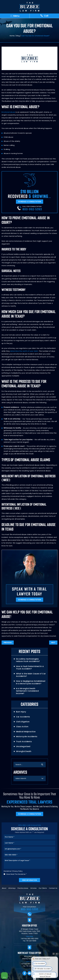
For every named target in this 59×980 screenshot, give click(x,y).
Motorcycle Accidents (27, 736)
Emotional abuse (8, 112)
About (4, 888)
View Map (30, 936)
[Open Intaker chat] (35, 979)
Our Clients (43, 888)
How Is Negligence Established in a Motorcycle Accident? (31, 682)
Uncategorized (23, 746)
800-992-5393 (32, 209)
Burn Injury (21, 712)
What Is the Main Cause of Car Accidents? (31, 675)
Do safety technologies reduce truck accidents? (28, 660)
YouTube (29, 973)
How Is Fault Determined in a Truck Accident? (30, 667)
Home (12, 36)
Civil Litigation (23, 722)
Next (53, 643)
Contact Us (53, 888)
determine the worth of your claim (24, 351)
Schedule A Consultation (30, 202)
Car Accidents (23, 717)
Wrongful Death (24, 751)
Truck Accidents (24, 741)
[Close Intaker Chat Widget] (57, 954)
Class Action (22, 727)
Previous (8, 643)
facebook (25, 973)
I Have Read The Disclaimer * (16, 874)
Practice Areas (23, 888)
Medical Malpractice (26, 732)
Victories (33, 888)
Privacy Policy (18, 871)
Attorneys (12, 888)
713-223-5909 (31, 941)
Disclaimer (7, 871)
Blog (18, 36)
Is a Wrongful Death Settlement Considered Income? (27, 691)
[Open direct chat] (54, 954)
